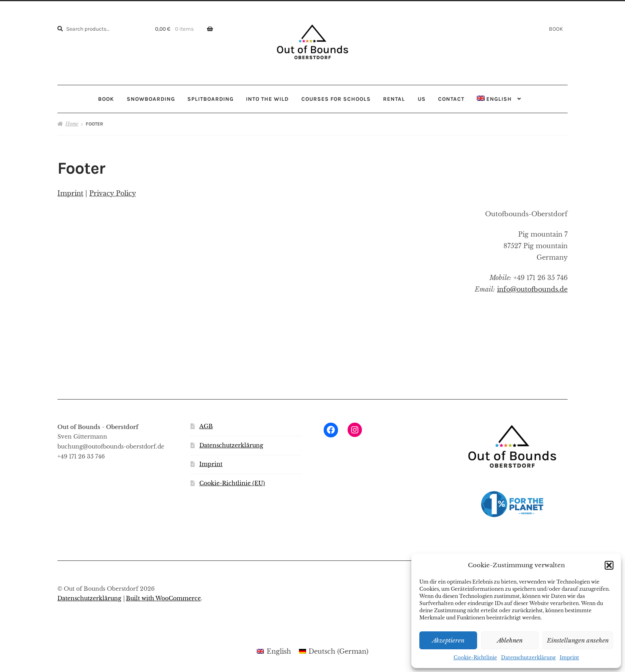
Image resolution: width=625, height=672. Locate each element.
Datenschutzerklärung (528, 657)
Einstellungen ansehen (578, 640)
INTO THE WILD (267, 99)
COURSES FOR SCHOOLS (336, 99)
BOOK (556, 29)
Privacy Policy (113, 193)
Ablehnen (510, 640)
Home (72, 124)
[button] (609, 565)
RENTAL (394, 99)
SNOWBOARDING (151, 99)
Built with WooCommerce (163, 599)
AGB (206, 426)
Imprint (569, 657)
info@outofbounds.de (532, 289)
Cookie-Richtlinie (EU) (232, 483)
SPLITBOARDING (210, 99)
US (422, 99)
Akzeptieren (448, 640)
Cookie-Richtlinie (475, 657)
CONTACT (451, 99)
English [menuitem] (279, 651)
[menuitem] (499, 99)
